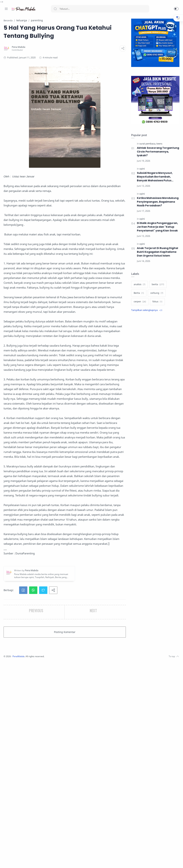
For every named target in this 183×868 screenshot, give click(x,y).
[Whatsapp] (28, 861)
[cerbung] (156, 293)
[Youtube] (22, 861)
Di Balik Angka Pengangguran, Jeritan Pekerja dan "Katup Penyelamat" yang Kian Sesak (157, 227)
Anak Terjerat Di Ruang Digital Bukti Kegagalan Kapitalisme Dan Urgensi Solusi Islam (157, 252)
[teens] (158, 144)
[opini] (141, 169)
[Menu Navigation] (6, 9)
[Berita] (138, 293)
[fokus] (156, 302)
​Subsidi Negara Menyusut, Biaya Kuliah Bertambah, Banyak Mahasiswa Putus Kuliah (154, 177)
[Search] (100, 9)
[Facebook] (6, 861)
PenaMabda (66, 863)
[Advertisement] (154, 344)
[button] (176, 9)
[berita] (157, 285)
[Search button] (55, 9)
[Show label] (146, 310)
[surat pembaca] (147, 144)
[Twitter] (17, 861)
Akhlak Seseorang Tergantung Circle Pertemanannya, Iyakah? (157, 152)
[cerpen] (139, 302)
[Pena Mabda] (66, 55)
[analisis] (139, 285)
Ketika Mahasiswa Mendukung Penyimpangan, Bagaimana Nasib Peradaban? (157, 202)
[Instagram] (12, 861)
